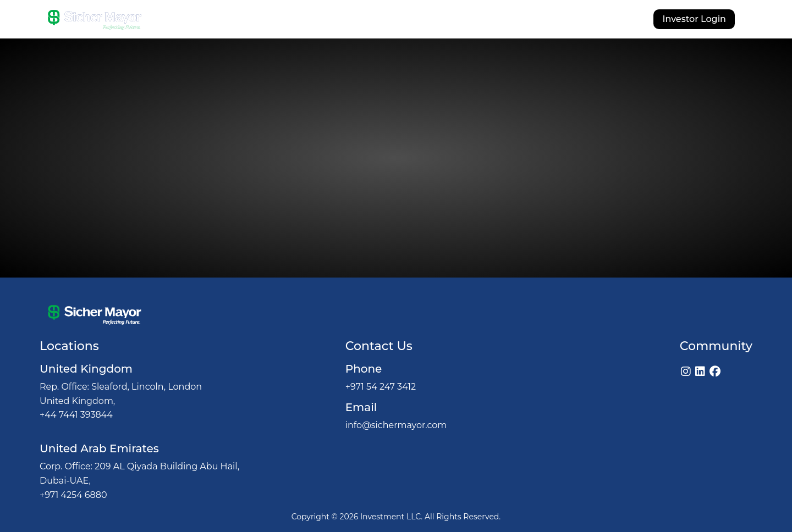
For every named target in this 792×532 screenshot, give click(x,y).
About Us (295, 21)
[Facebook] (715, 372)
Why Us (346, 21)
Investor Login (694, 19)
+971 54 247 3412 (381, 387)
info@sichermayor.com (396, 425)
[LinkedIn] (700, 372)
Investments (404, 21)
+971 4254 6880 (73, 495)
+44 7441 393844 (76, 415)
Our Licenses (474, 21)
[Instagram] (686, 372)
